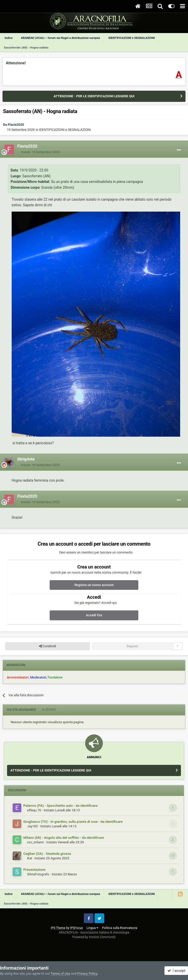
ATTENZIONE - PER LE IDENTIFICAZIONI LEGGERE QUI (94, 96)
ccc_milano (35, 842)
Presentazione (34, 870)
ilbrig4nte (26, 459)
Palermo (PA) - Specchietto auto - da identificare (61, 805)
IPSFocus (76, 928)
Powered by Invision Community (94, 937)
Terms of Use (60, 974)
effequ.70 (34, 810)
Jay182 (32, 826)
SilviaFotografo (38, 874)
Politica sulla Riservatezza (120, 928)
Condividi (48, 646)
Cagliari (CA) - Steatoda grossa (47, 853)
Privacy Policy (87, 974)
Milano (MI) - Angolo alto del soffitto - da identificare (64, 837)
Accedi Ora (94, 615)
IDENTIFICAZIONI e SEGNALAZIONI (65, 130)
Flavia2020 (16, 125)
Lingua (92, 928)
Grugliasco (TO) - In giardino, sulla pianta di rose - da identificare (73, 821)
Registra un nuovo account (94, 585)
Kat (30, 858)
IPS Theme (58, 928)
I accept (176, 971)
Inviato (40, 152)
